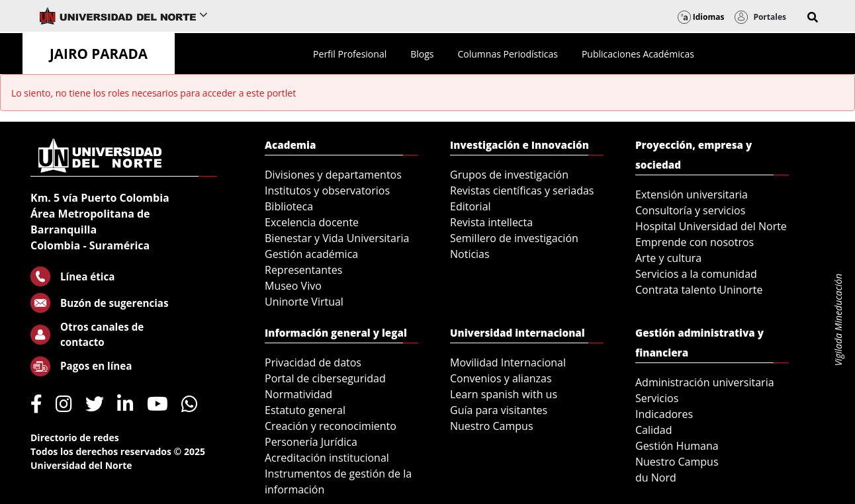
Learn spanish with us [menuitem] (504, 394)
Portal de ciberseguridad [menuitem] (325, 378)
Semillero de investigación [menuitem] (514, 238)
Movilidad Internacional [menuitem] (508, 362)
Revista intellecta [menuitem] (491, 222)
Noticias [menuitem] (470, 254)
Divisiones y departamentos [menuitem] (333, 175)
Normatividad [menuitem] (298, 394)
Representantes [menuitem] (303, 270)
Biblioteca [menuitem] (289, 206)
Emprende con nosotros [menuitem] (695, 242)
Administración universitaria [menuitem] (705, 382)
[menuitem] (350, 54)
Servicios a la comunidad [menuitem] (696, 274)
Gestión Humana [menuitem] (677, 446)
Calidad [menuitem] (654, 430)
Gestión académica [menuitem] (311, 254)
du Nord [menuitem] (656, 478)
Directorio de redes (75, 438)
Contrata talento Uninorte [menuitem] (699, 290)
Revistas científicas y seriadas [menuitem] (522, 190)
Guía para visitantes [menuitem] (499, 410)
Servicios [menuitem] (657, 398)
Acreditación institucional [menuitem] (327, 458)
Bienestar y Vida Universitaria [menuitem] (337, 238)
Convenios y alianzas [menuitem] (501, 378)
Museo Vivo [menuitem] (293, 286)
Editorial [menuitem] (471, 206)
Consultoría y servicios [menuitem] (690, 210)
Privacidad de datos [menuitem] (313, 362)
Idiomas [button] (701, 17)
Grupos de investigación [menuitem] (509, 175)
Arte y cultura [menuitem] (668, 258)
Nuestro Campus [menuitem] (492, 426)
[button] (813, 17)
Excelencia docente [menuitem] (312, 222)
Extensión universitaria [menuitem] (692, 194)
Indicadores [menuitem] (664, 414)
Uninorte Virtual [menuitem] (304, 302)
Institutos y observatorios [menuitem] (327, 190)
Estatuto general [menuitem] (305, 410)
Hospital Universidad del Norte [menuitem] (711, 226)
